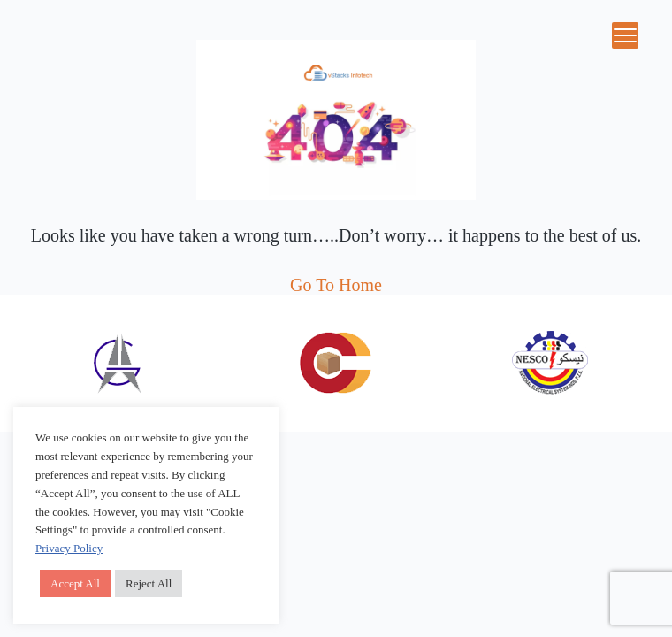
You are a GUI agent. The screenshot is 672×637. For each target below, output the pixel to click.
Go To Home (336, 285)
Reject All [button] (149, 583)
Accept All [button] (75, 583)
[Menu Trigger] (625, 35)
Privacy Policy (69, 548)
